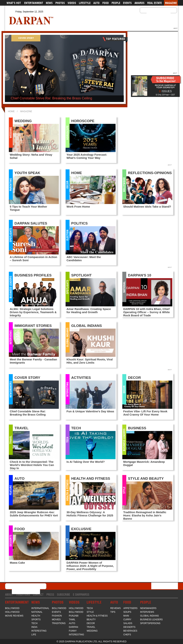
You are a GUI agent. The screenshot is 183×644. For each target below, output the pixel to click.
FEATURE (11, 490)
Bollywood (124, 185)
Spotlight (81, 275)
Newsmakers (11, 389)
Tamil (72, 620)
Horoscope (67, 132)
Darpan (74, 627)
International (40, 608)
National (124, 287)
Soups (127, 612)
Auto (96, 3)
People (116, 3)
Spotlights (11, 235)
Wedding (11, 133)
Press (50, 595)
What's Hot (14, 3)
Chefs (127, 635)
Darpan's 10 (140, 275)
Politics (79, 223)
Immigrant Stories (33, 326)
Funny (73, 631)
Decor (67, 184)
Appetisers (130, 608)
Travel (11, 440)
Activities (81, 378)
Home (11, 111)
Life (67, 541)
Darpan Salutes (31, 223)
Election (67, 235)
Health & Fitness (67, 490)
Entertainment (34, 3)
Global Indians (67, 337)
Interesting (67, 389)
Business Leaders (11, 287)
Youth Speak (27, 173)
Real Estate (155, 3)
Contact (38, 595)
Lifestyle (85, 3)
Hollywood (12, 612)
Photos (60, 3)
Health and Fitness (91, 478)
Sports (36, 620)
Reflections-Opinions (150, 173)
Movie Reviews (14, 616)
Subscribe (64, 595)
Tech (67, 440)
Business (137, 428)
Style (124, 490)
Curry (127, 620)
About (9, 595)
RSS (87, 595)
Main (126, 616)
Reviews (115, 608)
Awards (140, 3)
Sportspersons (150, 623)
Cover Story (27, 378)
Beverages (130, 631)
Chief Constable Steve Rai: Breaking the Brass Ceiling (51, 98)
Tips (113, 612)
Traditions (23, 595)
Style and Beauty (146, 478)
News (49, 3)
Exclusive (81, 529)
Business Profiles (33, 275)
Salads (128, 623)
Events (127, 3)
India (34, 627)
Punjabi (74, 616)
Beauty (91, 620)
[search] (154, 13)
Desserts (11, 541)
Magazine (171, 3)
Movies (56, 620)
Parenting (11, 185)
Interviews (11, 337)
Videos (72, 3)
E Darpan (79, 595)
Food (106, 3)
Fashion (57, 616)
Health (36, 616)
